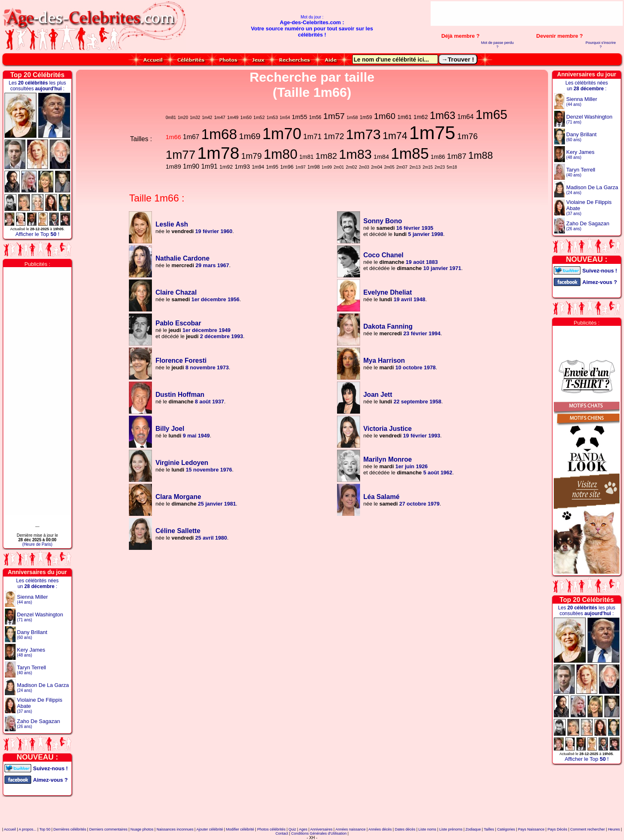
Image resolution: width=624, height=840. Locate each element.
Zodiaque (473, 829)
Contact (282, 833)
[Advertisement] (527, 14)
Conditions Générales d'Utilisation (319, 833)
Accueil (10, 829)
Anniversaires (322, 829)
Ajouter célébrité (210, 829)
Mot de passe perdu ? (498, 45)
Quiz (292, 829)
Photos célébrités (271, 829)
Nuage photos (142, 829)
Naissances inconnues (175, 829)
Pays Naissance (531, 829)
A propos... (27, 829)
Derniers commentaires (108, 829)
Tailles (489, 829)
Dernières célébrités (70, 829)
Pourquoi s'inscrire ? (601, 45)
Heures (614, 829)
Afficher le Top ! (37, 234)
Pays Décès (557, 829)
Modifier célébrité (240, 829)
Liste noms (427, 829)
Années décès (380, 829)
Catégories (506, 829)
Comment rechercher (588, 829)
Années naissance (351, 829)
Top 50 (45, 829)
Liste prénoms (451, 829)
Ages (303, 829)
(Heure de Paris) (37, 544)
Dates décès (405, 829)
